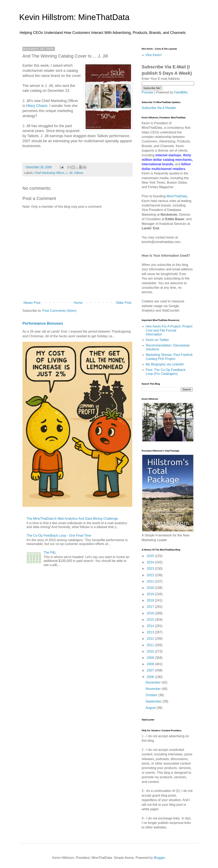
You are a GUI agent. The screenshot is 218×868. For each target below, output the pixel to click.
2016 (151, 613)
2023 (151, 569)
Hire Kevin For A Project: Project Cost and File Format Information (169, 330)
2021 (151, 581)
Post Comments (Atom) (59, 311)
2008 (151, 664)
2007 (151, 670)
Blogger (159, 858)
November (153, 689)
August (151, 708)
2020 (151, 588)
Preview (147, 92)
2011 (151, 645)
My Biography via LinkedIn (165, 364)
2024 (151, 562)
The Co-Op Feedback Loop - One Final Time (59, 536)
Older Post (123, 303)
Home (78, 303)
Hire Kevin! (154, 55)
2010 (151, 651)
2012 (151, 639)
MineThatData (177, 196)
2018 (151, 600)
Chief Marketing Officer (49, 173)
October (152, 695)
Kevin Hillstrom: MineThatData (74, 17)
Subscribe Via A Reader (159, 108)
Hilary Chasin (37, 106)
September (154, 701)
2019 (151, 594)
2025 (151, 556)
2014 (151, 626)
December (153, 682)
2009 (151, 658)
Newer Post (32, 303)
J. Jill (69, 173)
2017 (151, 607)
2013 (151, 632)
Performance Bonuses (43, 323)
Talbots (79, 173)
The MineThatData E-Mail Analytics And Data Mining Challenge (72, 519)
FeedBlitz (181, 92)
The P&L (50, 552)
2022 (151, 575)
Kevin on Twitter (157, 340)
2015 (151, 620)
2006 (151, 677)
